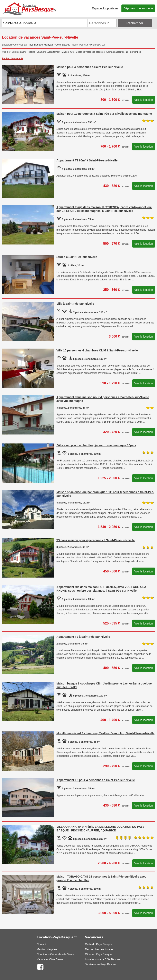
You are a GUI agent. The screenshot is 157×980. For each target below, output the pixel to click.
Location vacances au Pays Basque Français (28, 45)
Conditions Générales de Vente (56, 954)
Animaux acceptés (115, 52)
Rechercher (135, 23)
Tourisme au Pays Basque (101, 964)
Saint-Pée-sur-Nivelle (84, 45)
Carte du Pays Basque (99, 944)
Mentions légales (47, 949)
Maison (65, 52)
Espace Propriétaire (105, 8)
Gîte (72, 52)
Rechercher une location (100, 949)
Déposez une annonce (138, 8)
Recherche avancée (13, 58)
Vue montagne (19, 52)
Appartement (54, 52)
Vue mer (6, 52)
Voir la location (144, 100)
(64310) (101, 45)
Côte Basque (63, 45)
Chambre (41, 52)
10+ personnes (133, 52)
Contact (41, 944)
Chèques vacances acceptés (90, 52)
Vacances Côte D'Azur (50, 959)
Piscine (31, 52)
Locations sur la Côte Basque (103, 959)
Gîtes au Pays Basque (98, 954)
